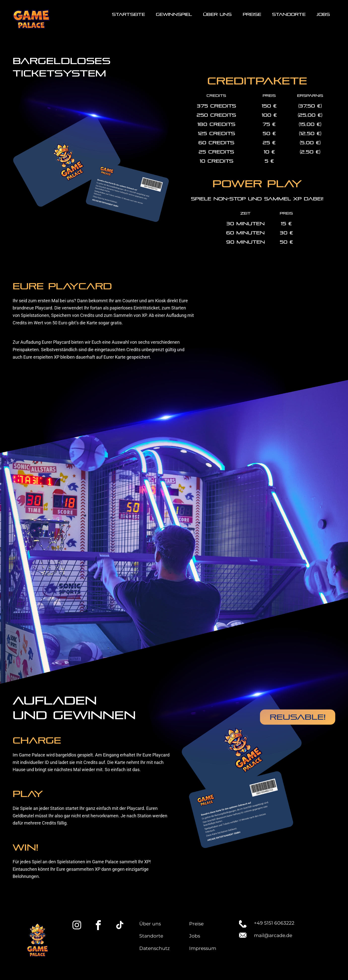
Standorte (151, 936)
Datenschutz (155, 948)
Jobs (195, 936)
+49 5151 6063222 (274, 923)
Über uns (150, 924)
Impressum (203, 948)
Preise (196, 924)
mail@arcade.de (273, 935)
